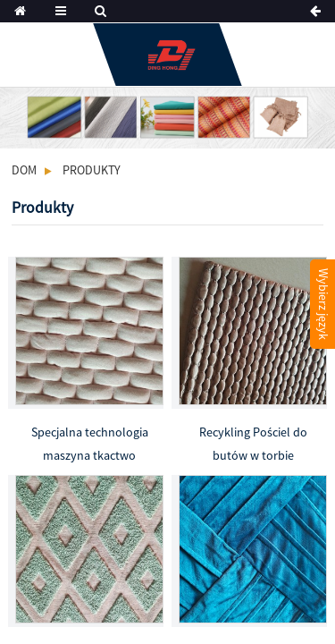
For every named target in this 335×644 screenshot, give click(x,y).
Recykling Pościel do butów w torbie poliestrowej (253, 445)
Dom (24, 170)
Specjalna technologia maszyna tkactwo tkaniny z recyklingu (90, 445)
